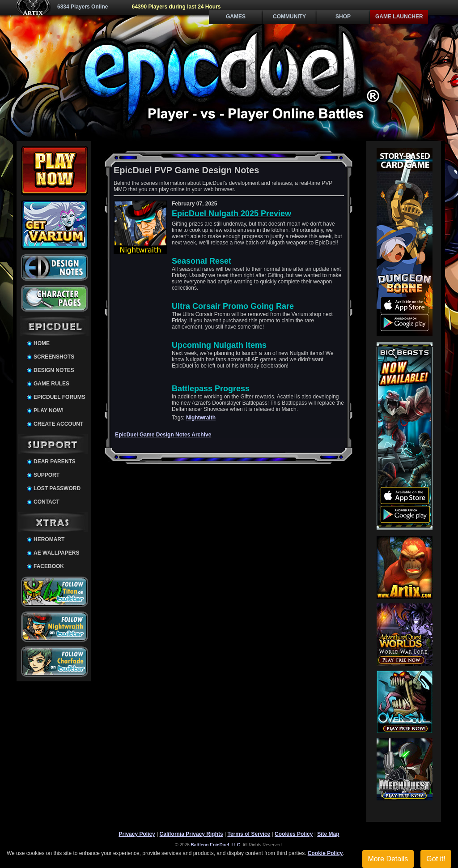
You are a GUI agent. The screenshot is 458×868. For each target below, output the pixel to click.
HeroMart (49, 539)
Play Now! (49, 410)
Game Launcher (399, 17)
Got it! (436, 859)
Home (42, 343)
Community (289, 17)
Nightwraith (201, 418)
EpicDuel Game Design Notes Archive (163, 435)
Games (236, 17)
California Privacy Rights (191, 834)
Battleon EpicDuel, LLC (216, 845)
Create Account (58, 424)
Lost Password (57, 488)
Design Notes (54, 370)
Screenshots (54, 357)
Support (47, 475)
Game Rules (51, 384)
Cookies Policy (294, 834)
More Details (388, 859)
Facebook (49, 566)
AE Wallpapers (56, 553)
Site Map (328, 834)
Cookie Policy (325, 853)
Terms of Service (249, 834)
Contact (47, 502)
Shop (343, 17)
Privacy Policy (137, 834)
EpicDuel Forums (59, 397)
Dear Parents (55, 462)
